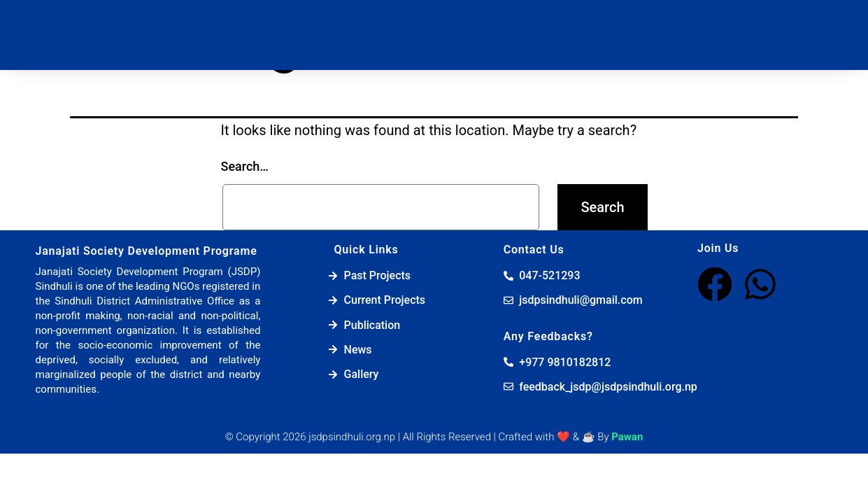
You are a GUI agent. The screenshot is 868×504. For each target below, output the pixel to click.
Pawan (627, 437)
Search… (245, 166)
